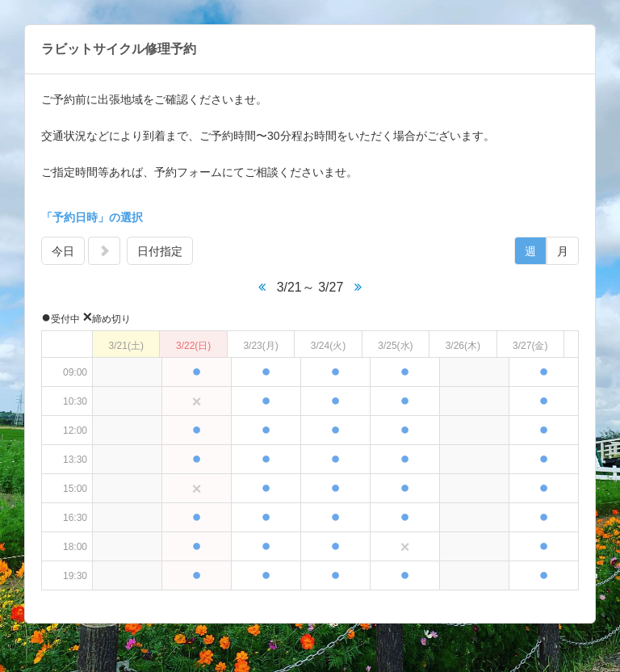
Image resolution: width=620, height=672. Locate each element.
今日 (63, 251)
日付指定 (160, 251)
